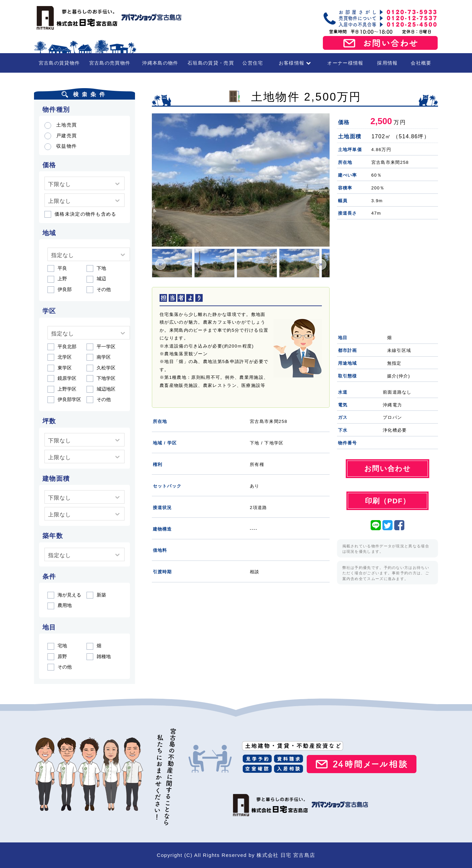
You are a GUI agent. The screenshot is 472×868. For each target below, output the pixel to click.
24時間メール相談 (362, 764)
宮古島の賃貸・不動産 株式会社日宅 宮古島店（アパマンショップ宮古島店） (108, 18)
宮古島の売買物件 (110, 63)
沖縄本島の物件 (160, 63)
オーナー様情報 (345, 63)
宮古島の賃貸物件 (59, 63)
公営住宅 (253, 63)
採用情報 (387, 63)
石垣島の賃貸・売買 (211, 63)
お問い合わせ (380, 43)
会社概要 (421, 63)
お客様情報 (295, 63)
